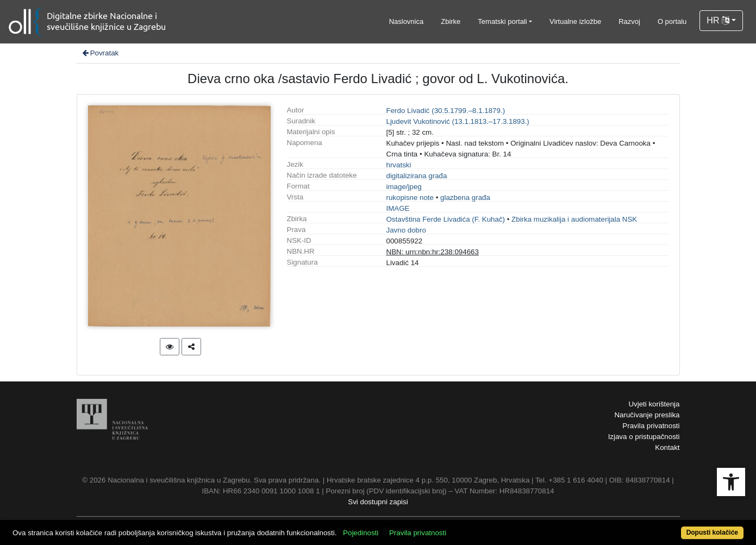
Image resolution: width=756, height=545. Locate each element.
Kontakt (667, 447)
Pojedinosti (361, 533)
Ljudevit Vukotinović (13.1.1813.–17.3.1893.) (458, 121)
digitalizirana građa (417, 176)
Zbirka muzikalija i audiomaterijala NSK (574, 219)
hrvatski (399, 165)
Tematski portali (502, 21)
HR (718, 20)
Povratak (100, 53)
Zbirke (451, 21)
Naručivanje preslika (647, 415)
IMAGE (398, 208)
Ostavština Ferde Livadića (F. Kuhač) (446, 219)
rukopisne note (410, 198)
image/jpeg (404, 187)
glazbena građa (465, 198)
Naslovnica (407, 21)
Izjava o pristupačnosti (644, 437)
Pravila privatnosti (651, 426)
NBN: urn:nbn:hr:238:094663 (433, 252)
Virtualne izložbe (575, 21)
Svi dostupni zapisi (378, 502)
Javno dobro (406, 230)
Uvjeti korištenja (654, 404)
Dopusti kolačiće (712, 533)
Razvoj (629, 21)
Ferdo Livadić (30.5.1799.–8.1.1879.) (446, 111)
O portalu (672, 21)
